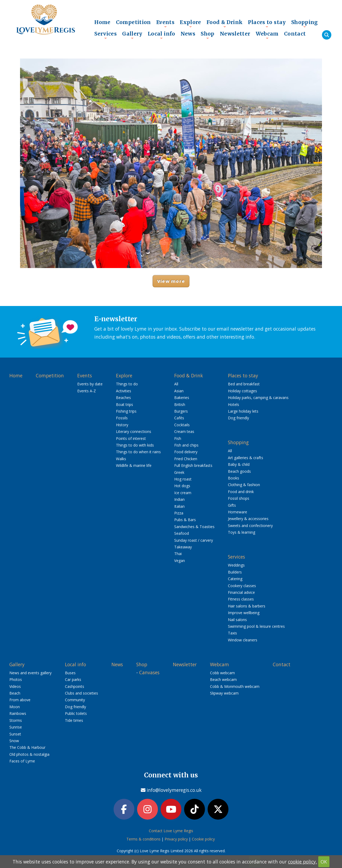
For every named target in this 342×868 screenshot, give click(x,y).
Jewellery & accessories (248, 519)
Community (75, 700)
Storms (16, 720)
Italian (179, 506)
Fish (178, 438)
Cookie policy (203, 839)
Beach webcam (223, 679)
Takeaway (183, 547)
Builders (235, 572)
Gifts (232, 505)
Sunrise (16, 727)
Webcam (267, 35)
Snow (14, 741)
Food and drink (241, 492)
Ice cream (183, 493)
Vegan (180, 561)
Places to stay (267, 24)
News (188, 34)
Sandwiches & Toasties (194, 527)
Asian (179, 391)
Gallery (132, 35)
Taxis (232, 633)
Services (106, 35)
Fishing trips (126, 411)
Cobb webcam (222, 673)
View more (171, 281)
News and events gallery (30, 673)
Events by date (90, 384)
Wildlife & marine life (134, 465)
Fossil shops (239, 498)
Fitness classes (241, 599)
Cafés (179, 418)
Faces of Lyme (22, 761)
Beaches (123, 398)
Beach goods (239, 471)
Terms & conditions (143, 839)
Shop (208, 35)
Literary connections (134, 431)
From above (20, 700)
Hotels (234, 404)
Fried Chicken (186, 459)
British (180, 404)
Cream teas (184, 431)
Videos (15, 686)
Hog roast (183, 479)
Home (102, 22)
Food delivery (186, 452)
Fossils (122, 418)
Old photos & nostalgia (29, 754)
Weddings (236, 565)
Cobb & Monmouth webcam (235, 686)
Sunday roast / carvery (194, 540)
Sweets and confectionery (250, 526)
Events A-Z (87, 391)
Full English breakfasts (193, 465)
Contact (295, 34)
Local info (162, 35)
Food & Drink (225, 24)
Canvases (149, 672)
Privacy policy (176, 839)
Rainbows (18, 713)
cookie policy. (302, 862)
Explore (191, 24)
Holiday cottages (242, 391)
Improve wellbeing (244, 613)
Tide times (74, 720)
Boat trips (125, 404)
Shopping (305, 24)
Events (165, 24)
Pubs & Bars (185, 520)
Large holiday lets (243, 411)
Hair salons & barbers (247, 606)
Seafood (182, 533)
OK (324, 862)
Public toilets (76, 713)
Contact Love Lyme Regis (171, 831)
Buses (70, 673)
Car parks (73, 679)
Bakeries (182, 398)
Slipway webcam (224, 693)
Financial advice (241, 592)
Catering (235, 579)
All (176, 384)
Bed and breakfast (244, 384)
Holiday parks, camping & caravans (258, 398)
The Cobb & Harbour (27, 747)
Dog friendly (238, 418)
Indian (179, 499)
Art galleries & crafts (246, 458)
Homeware (238, 512)
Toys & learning (242, 532)
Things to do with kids (135, 445)
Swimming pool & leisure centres (256, 626)
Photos (16, 679)
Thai (178, 554)
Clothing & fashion (244, 485)
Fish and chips (186, 445)
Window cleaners (243, 640)
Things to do (127, 384)
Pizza (179, 513)
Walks (121, 459)
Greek (179, 472)
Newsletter (235, 34)
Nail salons (237, 620)
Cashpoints (75, 686)
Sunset (15, 734)
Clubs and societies (81, 693)
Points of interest (131, 438)
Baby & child (239, 464)
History (122, 425)
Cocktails (182, 425)
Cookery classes (242, 586)
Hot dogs (182, 486)
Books (234, 478)
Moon (15, 707)
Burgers (181, 411)
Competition (133, 22)
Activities (124, 391)
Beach (15, 693)
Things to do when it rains (138, 452)
